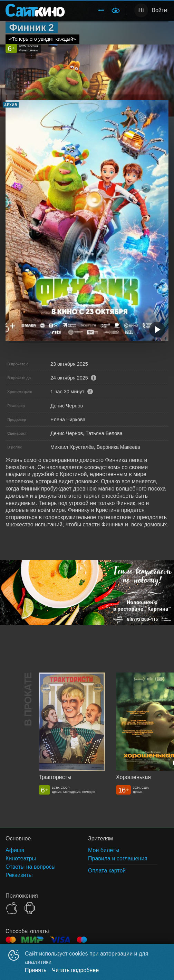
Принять (36, 970)
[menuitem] (101, 10)
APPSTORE (12, 908)
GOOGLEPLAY (30, 908)
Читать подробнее (76, 970)
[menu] (89, 10)
